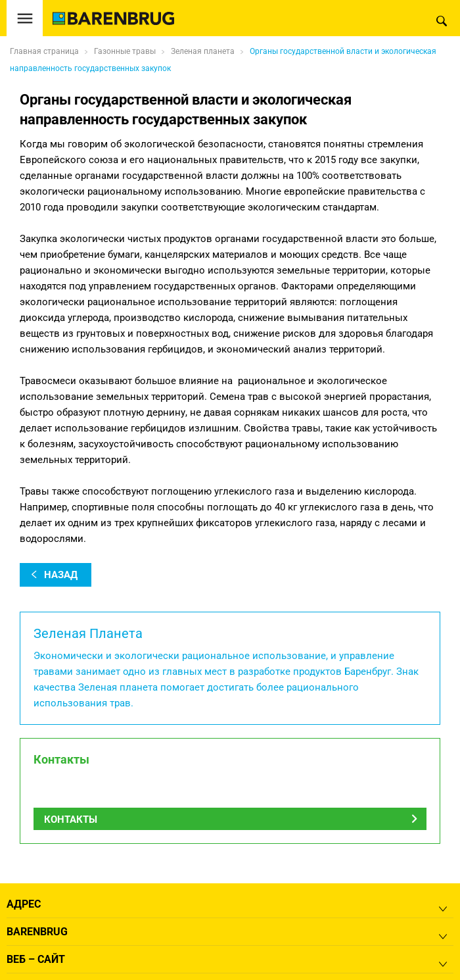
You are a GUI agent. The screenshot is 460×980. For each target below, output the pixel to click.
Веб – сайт (36, 959)
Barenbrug (37, 932)
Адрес (24, 904)
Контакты (71, 820)
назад (61, 575)
